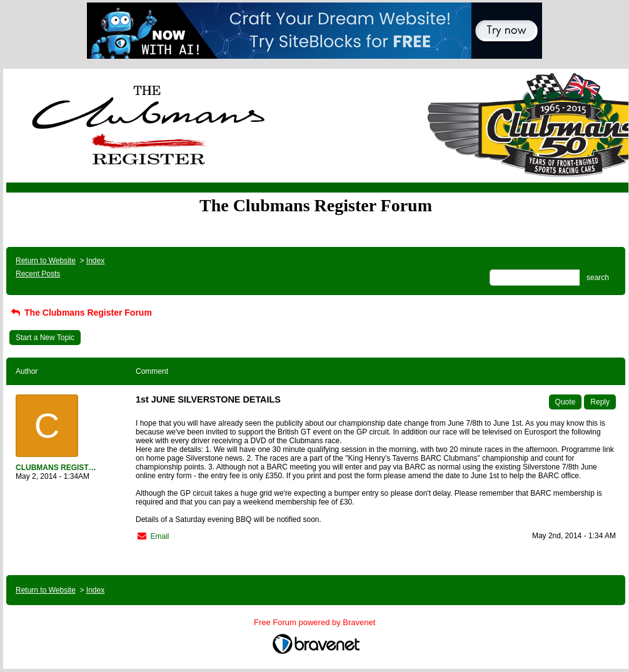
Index (95, 261)
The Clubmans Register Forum (81, 313)
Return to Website (46, 261)
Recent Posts (38, 274)
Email (159, 536)
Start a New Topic (45, 338)
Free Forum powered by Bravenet (316, 622)
